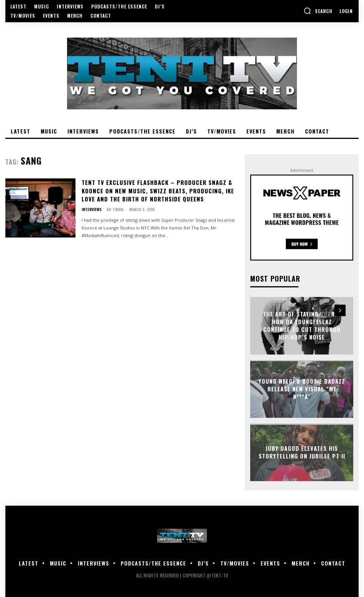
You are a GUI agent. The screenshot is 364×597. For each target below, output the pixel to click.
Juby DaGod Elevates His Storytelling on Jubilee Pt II (302, 452)
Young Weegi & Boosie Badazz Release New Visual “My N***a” (302, 389)
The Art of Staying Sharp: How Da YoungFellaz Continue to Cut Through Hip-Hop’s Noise (302, 326)
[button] (318, 11)
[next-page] (340, 310)
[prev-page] (326, 310)
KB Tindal (115, 207)
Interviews (92, 208)
